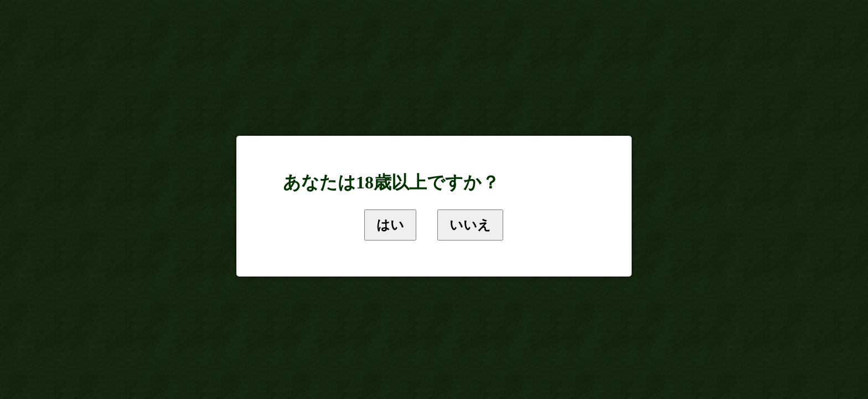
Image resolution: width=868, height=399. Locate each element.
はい (390, 225)
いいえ (470, 225)
